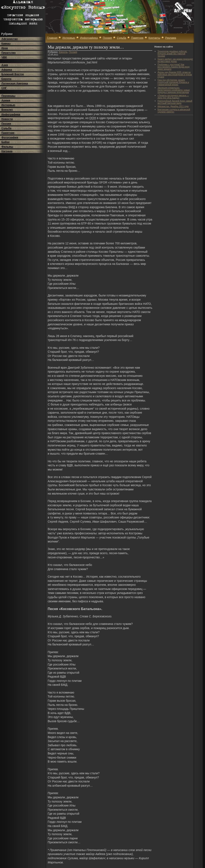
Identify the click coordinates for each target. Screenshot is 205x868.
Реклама (171, 38)
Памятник (8, 133)
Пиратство (9, 53)
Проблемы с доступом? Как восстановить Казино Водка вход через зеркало (174, 67)
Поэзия (6, 124)
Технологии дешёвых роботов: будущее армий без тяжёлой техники (172, 54)
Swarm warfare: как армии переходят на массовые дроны (175, 60)
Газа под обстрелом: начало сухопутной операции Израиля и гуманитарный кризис (173, 82)
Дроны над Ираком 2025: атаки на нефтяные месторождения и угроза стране (175, 75)
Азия (5, 65)
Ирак (5, 48)
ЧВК (4, 57)
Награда (7, 151)
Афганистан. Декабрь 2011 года (173, 106)
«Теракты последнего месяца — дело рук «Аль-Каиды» (173, 97)
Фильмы (7, 147)
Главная (52, 38)
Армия (6, 100)
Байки (6, 142)
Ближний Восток (13, 74)
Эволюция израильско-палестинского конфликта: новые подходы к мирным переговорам (174, 90)
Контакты (154, 38)
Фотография (10, 137)
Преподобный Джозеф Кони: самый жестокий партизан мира (175, 102)
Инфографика (11, 114)
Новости (7, 119)
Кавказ (6, 43)
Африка (7, 70)
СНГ (4, 88)
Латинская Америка (15, 83)
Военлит (7, 110)
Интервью (8, 105)
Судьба (6, 128)
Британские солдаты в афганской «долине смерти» (174, 111)
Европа (6, 79)
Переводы (8, 96)
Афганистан (10, 39)
